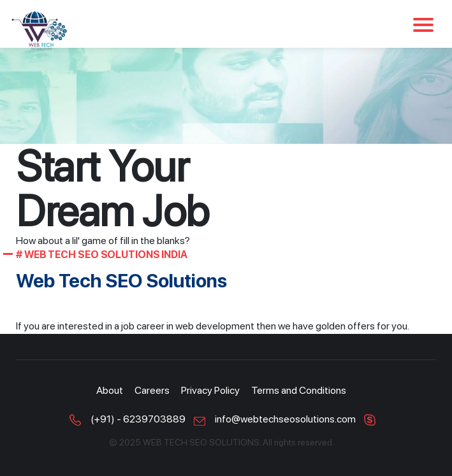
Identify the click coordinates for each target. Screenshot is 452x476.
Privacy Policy (210, 390)
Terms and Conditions (299, 390)
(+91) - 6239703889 (138, 419)
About (110, 390)
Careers (152, 390)
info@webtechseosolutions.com (285, 419)
